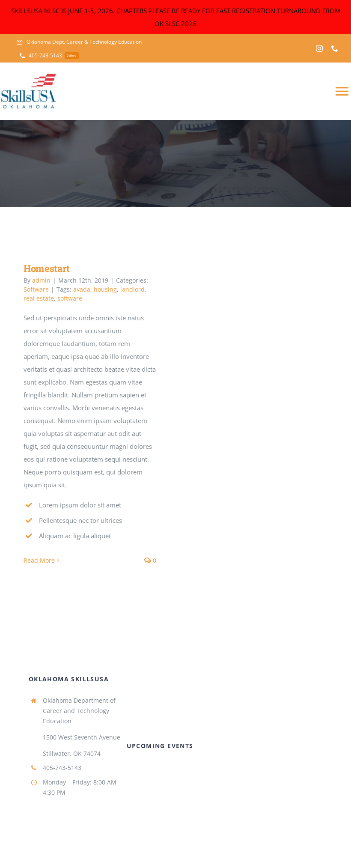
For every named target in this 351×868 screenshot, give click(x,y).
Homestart (47, 268)
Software (36, 289)
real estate (39, 298)
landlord (132, 289)
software (70, 298)
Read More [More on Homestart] (39, 560)
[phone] (335, 48)
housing (105, 289)
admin (41, 280)
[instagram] (319, 48)
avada (82, 289)
